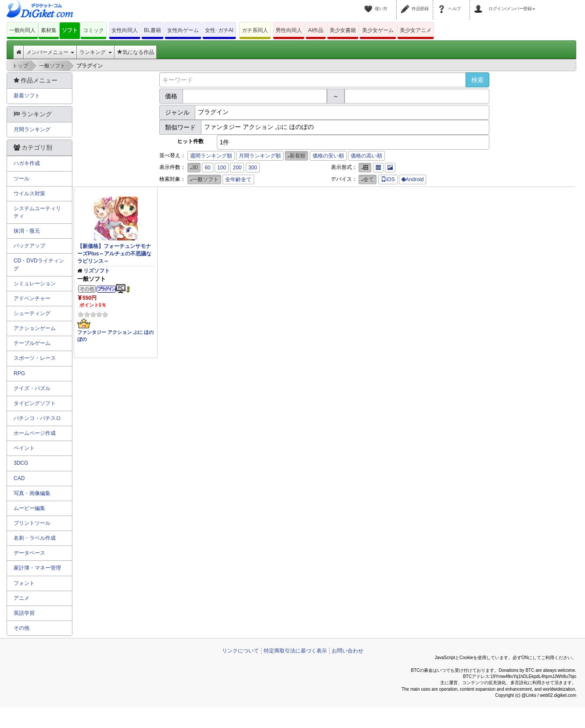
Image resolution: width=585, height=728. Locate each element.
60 (207, 168)
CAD (19, 478)
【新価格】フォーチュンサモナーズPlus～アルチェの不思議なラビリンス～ (114, 254)
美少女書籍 (343, 30)
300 (253, 168)
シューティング (32, 313)
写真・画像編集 (32, 493)
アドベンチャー (32, 298)
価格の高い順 (366, 156)
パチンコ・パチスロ (37, 418)
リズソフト (97, 271)
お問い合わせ (348, 651)
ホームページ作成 (35, 433)
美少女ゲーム (378, 30)
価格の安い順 (328, 156)
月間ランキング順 (260, 156)
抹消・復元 (27, 231)
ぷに (138, 332)
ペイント (24, 448)
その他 (22, 628)
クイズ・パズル (32, 388)
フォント (24, 583)
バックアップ (29, 246)
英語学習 (24, 613)
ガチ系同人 (255, 30)
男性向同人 (289, 30)
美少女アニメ (416, 30)
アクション (120, 332)
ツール (22, 179)
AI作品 (316, 30)
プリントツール (32, 523)
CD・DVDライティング (39, 264)
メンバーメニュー (50, 52)
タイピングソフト (35, 403)
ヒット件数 (190, 141)
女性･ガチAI (219, 30)
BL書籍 (153, 30)
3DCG (21, 463)
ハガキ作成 (27, 163)
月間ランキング (32, 129)
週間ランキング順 (211, 156)
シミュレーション (35, 283)
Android (413, 179)
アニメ (22, 598)
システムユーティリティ (37, 212)
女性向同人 (125, 30)
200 (237, 168)
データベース (29, 553)
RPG (19, 373)
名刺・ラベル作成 (35, 538)
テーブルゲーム (32, 343)
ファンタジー (92, 332)
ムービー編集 (29, 508)
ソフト (70, 30)
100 (222, 168)
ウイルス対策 (29, 194)
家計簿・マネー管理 (37, 568)
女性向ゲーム (183, 30)
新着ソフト (27, 96)
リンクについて (240, 651)
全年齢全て (238, 179)
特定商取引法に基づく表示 (295, 651)
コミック (93, 30)
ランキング (95, 52)
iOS (388, 179)
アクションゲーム (35, 328)
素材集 (49, 30)
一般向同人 (22, 30)
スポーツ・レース (35, 358)
